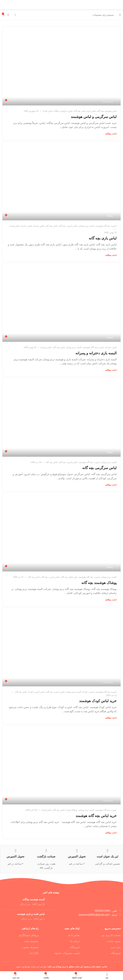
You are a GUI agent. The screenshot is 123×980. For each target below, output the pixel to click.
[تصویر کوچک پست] (53, 902)
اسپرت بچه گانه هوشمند (106, 226)
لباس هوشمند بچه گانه (107, 111)
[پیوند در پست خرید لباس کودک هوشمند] (61, 647)
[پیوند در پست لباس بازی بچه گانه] (61, 181)
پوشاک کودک (72, 810)
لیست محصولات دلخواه (67, 953)
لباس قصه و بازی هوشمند (31, 914)
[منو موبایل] (120, 15)
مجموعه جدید (31, 941)
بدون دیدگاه (25, 904)
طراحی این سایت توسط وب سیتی (31, 967)
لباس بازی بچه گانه (103, 238)
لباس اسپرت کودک (36, 692)
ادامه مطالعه (111, 134)
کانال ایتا (34, 953)
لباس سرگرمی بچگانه (63, 111)
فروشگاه (116, 953)
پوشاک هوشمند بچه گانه (99, 583)
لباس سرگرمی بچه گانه (99, 468)
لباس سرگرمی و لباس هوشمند (94, 117)
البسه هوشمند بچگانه (34, 899)
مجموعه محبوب (30, 947)
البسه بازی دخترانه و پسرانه (96, 353)
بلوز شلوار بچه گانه (69, 577)
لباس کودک (47, 111)
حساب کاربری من (111, 935)
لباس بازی (91, 111)
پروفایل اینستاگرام (29, 935)
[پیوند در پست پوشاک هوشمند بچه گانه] (61, 532)
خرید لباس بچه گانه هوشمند (96, 816)
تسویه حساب (114, 941)
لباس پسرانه (39, 226)
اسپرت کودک (88, 692)
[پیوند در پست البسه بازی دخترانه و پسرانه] (61, 302)
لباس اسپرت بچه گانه (68, 226)
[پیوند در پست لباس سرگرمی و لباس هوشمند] (61, 66)
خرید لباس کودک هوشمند (98, 701)
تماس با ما (74, 935)
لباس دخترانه (26, 226)
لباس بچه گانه (80, 111)
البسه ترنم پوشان (86, 226)
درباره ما (75, 941)
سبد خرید (116, 947)
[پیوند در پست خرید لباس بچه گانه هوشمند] (61, 765)
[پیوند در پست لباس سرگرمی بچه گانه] (61, 417)
